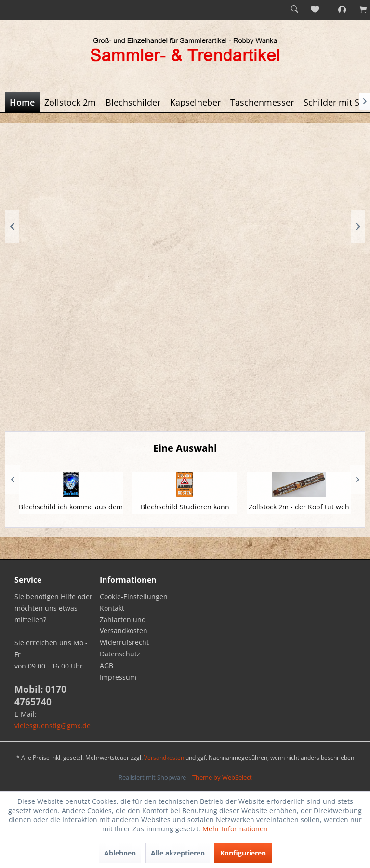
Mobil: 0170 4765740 (40, 695)
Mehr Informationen (235, 829)
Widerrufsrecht (124, 642)
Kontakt (112, 608)
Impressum (118, 677)
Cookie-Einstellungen (134, 596)
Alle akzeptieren (178, 853)
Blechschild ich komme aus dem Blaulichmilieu (71, 512)
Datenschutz (120, 654)
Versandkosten (164, 757)
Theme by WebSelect (222, 777)
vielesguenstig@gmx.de (53, 726)
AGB (106, 665)
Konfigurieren (243, 853)
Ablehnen (120, 853)
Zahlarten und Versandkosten (124, 625)
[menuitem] (294, 10)
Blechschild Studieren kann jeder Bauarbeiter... (185, 512)
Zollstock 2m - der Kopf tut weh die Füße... (299, 512)
